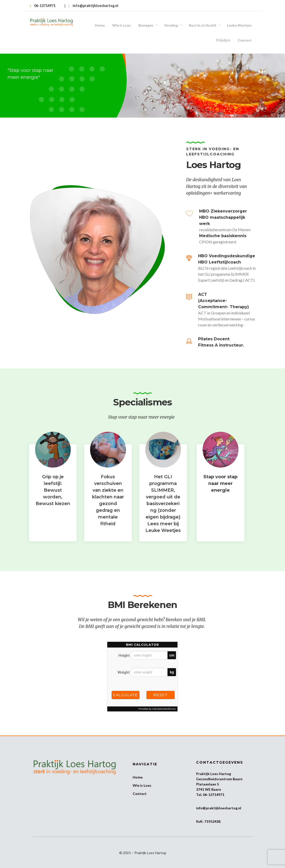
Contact (140, 785)
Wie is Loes (142, 777)
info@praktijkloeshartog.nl (95, 6)
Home (138, 769)
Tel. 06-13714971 (210, 786)
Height (124, 647)
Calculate (126, 687)
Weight (124, 664)
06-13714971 (45, 6)
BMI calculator (142, 636)
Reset (161, 687)
